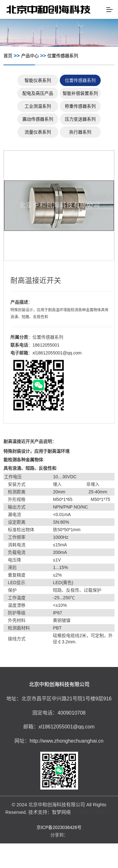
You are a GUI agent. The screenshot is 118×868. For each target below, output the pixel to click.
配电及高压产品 (38, 93)
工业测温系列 (38, 106)
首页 (8, 56)
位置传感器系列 (63, 56)
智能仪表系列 (38, 80)
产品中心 (30, 56)
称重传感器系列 (80, 106)
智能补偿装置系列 (80, 93)
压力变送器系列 (80, 119)
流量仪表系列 (38, 132)
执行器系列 (80, 132)
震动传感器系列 (38, 119)
